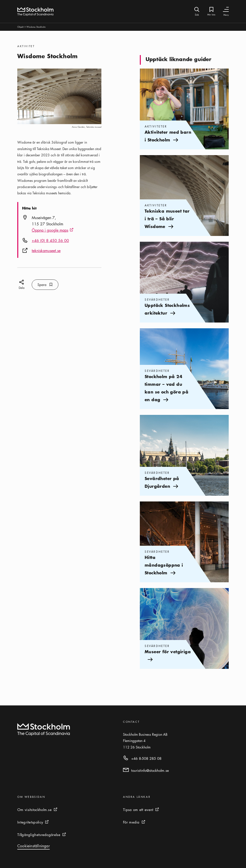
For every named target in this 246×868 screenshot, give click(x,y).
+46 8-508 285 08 (146, 758)
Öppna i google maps (53, 230)
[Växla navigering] (226, 10)
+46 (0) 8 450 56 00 (50, 241)
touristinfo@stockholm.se (150, 770)
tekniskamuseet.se (46, 251)
